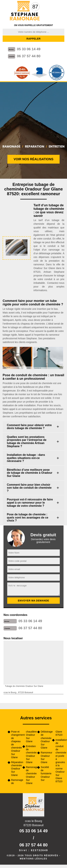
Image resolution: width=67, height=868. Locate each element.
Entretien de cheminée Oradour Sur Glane (30, 754)
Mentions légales (33, 859)
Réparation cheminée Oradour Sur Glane (16, 769)
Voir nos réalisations (33, 159)
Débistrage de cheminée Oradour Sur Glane (45, 740)
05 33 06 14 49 (29, 49)
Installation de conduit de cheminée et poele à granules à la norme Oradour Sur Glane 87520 (60, 761)
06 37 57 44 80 (29, 56)
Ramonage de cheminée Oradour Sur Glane (30, 775)
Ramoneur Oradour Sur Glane (45, 757)
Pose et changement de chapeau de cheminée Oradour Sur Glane (16, 744)
